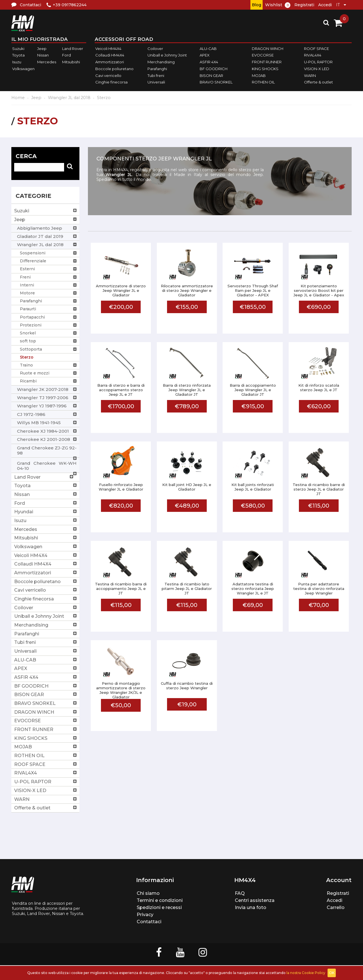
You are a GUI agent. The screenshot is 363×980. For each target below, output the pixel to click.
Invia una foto (251, 907)
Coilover (155, 49)
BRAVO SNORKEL (216, 82)
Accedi (325, 5)
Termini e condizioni (160, 900)
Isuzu (17, 62)
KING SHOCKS (265, 69)
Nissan (43, 55)
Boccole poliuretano (114, 69)
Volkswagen (23, 69)
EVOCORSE (263, 55)
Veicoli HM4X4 (108, 49)
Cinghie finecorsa (111, 82)
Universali (156, 82)
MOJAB (259, 76)
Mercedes (47, 62)
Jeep (42, 49)
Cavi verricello (108, 76)
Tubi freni (156, 76)
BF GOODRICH (214, 69)
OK (332, 973)
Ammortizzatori (110, 62)
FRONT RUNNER (267, 62)
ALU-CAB (208, 49)
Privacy (145, 915)
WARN (310, 76)
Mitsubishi (71, 62)
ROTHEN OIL (263, 82)
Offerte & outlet (318, 82)
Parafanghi (157, 69)
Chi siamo (148, 893)
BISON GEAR (211, 76)
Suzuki (18, 49)
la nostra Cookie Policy (306, 973)
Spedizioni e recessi (159, 907)
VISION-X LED (317, 69)
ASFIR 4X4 (209, 62)
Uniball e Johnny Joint (167, 55)
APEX (205, 55)
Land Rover (73, 49)
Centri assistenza (255, 900)
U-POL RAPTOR (318, 62)
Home (18, 98)
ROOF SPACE (316, 49)
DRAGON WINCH (268, 49)
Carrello (336, 907)
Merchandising (161, 62)
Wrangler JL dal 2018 (69, 98)
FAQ (240, 893)
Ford (67, 55)
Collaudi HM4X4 (110, 55)
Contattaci (149, 922)
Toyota (18, 55)
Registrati (304, 5)
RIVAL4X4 (313, 55)
